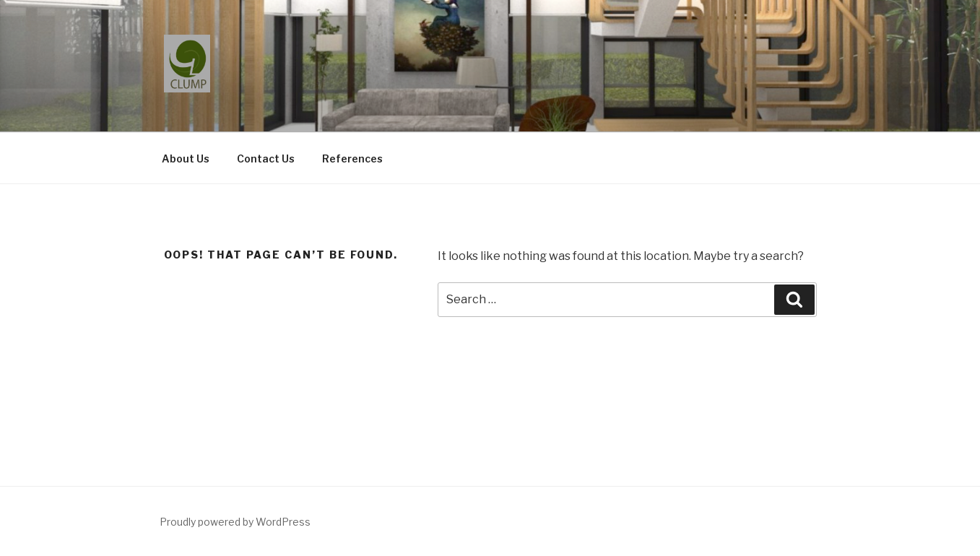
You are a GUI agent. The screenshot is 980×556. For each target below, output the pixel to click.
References (352, 158)
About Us (186, 158)
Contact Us (266, 158)
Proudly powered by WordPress (235, 522)
